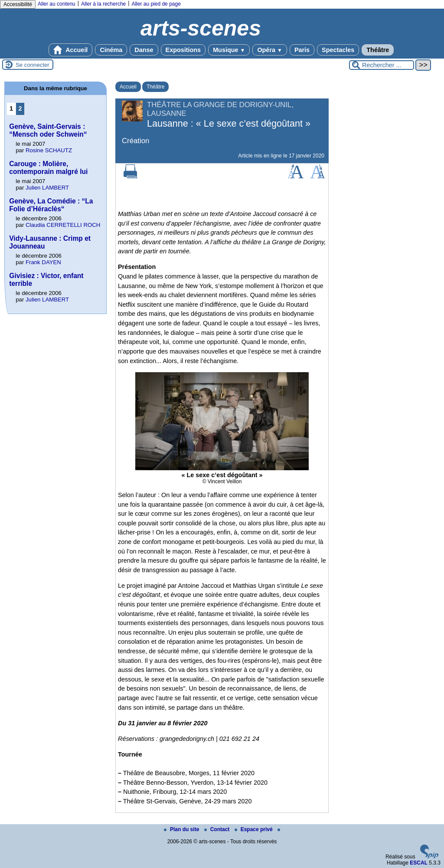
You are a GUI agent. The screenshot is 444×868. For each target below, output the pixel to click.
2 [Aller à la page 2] (20, 108)
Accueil (71, 50)
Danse (144, 50)
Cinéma (111, 50)
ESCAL (419, 863)
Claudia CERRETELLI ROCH (63, 225)
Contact (218, 829)
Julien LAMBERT (47, 188)
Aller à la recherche (103, 4)
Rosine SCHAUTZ (49, 150)
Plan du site (182, 829)
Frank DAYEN (43, 262)
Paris (302, 50)
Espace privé (254, 829)
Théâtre (378, 50)
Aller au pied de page (156, 4)
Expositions (183, 50)
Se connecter (33, 65)
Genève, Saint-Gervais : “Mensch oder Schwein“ (48, 130)
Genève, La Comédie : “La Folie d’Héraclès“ (51, 205)
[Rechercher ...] (382, 65)
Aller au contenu (57, 4)
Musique (229, 50)
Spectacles (338, 50)
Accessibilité (18, 4)
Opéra (269, 50)
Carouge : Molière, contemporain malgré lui (48, 168)
